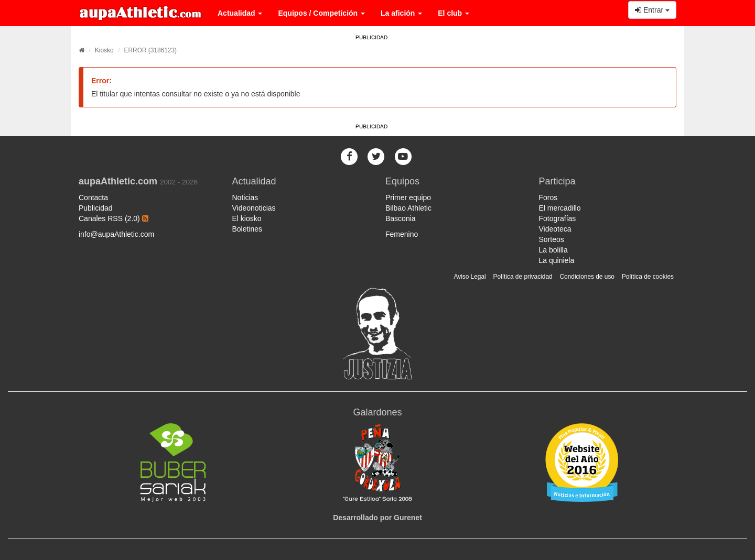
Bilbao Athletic (408, 208)
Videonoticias (254, 208)
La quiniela (557, 260)
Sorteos (552, 239)
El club (454, 13)
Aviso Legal (470, 277)
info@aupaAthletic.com (116, 234)
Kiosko (104, 50)
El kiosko (247, 218)
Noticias (245, 197)
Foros (548, 197)
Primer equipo (408, 197)
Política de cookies (648, 277)
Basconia (401, 218)
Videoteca (555, 229)
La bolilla (553, 250)
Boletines (247, 229)
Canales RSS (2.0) (114, 218)
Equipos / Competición (321, 13)
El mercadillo (560, 208)
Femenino (402, 234)
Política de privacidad (523, 277)
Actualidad (240, 13)
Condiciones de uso (587, 277)
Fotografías (558, 218)
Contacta (93, 197)
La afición (401, 13)
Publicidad (96, 208)
